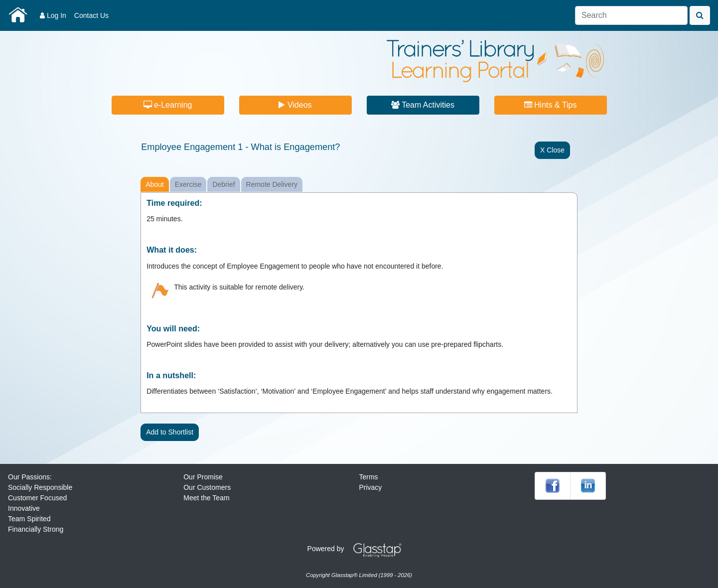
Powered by (358, 549)
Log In (53, 15)
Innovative (24, 508)
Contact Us (91, 15)
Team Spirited (29, 519)
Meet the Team (206, 498)
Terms (368, 477)
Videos (295, 105)
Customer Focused (37, 498)
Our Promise (203, 477)
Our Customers (207, 487)
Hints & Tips (551, 105)
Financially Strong (36, 529)
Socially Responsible (40, 487)
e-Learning (168, 105)
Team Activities (423, 105)
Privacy (370, 487)
